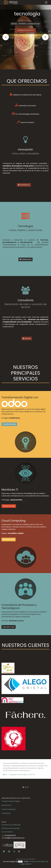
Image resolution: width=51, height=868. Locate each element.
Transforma (18, 185)
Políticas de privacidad (11, 828)
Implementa (26, 261)
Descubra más (9, 627)
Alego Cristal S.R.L (29, 775)
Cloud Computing (8, 809)
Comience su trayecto (25, 31)
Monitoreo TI (7, 805)
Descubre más (9, 539)
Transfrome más (9, 424)
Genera (31, 338)
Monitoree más (9, 506)
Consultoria (6, 813)
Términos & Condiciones (11, 825)
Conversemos (7, 832)
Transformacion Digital (11, 801)
